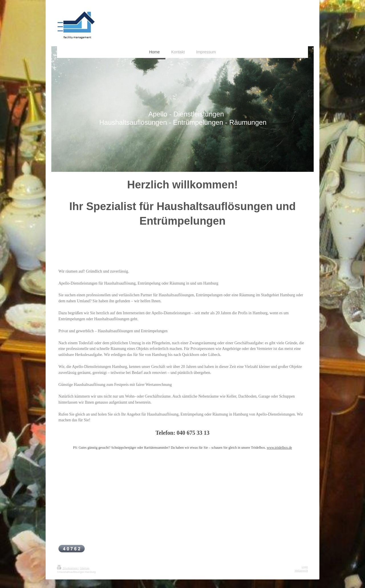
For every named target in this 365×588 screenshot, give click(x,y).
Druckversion (68, 568)
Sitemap (85, 568)
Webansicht (301, 571)
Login (305, 567)
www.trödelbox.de (279, 448)
